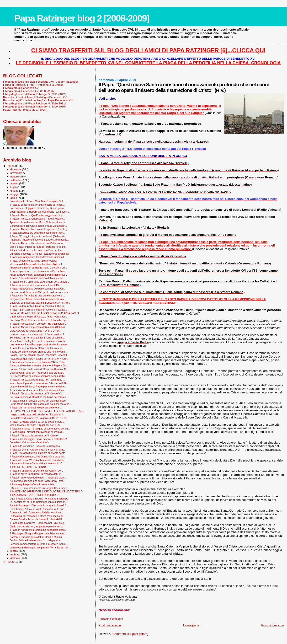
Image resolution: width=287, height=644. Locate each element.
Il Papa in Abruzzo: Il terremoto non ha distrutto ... (37, 380)
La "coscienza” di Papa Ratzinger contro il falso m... (38, 502)
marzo (15, 551)
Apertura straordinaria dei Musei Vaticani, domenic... (39, 222)
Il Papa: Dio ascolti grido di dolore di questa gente (37, 453)
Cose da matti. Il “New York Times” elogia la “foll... (37, 201)
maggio (15, 194)
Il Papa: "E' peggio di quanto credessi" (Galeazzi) (37, 236)
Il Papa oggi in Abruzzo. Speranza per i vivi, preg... (38, 523)
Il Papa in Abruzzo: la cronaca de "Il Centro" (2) (36, 393)
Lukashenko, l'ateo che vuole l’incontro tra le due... (38, 509)
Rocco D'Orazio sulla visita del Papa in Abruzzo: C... (39, 369)
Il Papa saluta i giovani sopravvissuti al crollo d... (37, 432)
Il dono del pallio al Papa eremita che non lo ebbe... (38, 352)
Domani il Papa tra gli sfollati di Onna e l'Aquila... (37, 537)
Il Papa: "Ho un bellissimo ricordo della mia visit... (37, 278)
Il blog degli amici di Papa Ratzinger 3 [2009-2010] (34, 106)
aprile (14, 198)
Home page (191, 625)
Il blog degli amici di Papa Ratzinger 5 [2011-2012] (34, 94)
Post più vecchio (273, 625)
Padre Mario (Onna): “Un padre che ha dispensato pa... (40, 404)
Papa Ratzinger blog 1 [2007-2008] (25, 110)
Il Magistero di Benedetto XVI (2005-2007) (29, 91)
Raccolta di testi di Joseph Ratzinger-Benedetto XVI (35, 97)
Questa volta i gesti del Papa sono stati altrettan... (37, 373)
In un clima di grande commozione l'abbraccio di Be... (39, 383)
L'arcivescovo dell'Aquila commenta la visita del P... (38, 226)
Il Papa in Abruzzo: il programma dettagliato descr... (38, 530)
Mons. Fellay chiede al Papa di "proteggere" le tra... (38, 247)
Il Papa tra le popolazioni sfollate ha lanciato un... (37, 348)
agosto (15, 183)
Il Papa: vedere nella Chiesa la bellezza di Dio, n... (38, 306)
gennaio (16, 558)
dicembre (16, 169)
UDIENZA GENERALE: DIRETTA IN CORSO (35, 331)
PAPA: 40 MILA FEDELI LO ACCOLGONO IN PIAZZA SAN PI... (45, 313)
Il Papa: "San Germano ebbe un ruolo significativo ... (39, 310)
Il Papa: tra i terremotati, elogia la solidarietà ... (36, 408)
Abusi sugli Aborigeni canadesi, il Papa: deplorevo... (39, 275)
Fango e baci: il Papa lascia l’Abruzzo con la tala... (38, 299)
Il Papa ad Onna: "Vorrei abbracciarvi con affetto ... (38, 460)
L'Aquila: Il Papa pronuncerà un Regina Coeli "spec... (39, 488)
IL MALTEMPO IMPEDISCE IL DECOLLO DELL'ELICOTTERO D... (47, 491)
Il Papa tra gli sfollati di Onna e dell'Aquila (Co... (36, 471)
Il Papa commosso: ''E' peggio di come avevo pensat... (40, 429)
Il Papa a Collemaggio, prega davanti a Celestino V (38, 439)
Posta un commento (111, 619)
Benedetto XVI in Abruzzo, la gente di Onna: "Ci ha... (39, 418)
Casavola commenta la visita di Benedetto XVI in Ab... (40, 303)
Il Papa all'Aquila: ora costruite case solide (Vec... (37, 233)
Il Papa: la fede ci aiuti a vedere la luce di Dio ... (36, 285)
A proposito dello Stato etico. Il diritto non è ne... (36, 512)
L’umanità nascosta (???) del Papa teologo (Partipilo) (39, 254)
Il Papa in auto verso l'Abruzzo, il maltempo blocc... (38, 478)
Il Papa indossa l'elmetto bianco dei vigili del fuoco (38, 401)
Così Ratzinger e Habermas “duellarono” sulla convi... (40, 212)
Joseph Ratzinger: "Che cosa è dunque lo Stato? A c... (40, 505)
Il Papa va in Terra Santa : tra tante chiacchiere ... (37, 295)
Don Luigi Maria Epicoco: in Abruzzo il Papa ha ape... (39, 320)
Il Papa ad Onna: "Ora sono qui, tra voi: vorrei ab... (38, 450)
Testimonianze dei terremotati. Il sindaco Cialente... (38, 390)
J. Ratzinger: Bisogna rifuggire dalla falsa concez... (38, 533)
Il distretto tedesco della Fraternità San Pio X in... (37, 250)
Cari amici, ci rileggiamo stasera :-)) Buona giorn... (38, 208)
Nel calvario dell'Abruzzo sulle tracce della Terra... (37, 481)
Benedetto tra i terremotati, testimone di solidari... (37, 338)
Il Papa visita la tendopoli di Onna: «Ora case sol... (38, 456)
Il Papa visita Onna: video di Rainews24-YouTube (37, 362)
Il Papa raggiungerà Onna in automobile (32, 484)
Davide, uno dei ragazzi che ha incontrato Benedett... (39, 355)
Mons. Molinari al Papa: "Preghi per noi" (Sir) (35, 425)
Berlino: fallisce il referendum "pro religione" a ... (36, 540)
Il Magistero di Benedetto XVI (21, 88)
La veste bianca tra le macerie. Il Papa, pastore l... (38, 334)
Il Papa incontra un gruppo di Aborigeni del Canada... (39, 282)
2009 (11, 166)
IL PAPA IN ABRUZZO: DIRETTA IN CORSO (35, 495)
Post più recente (110, 625)
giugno (15, 191)
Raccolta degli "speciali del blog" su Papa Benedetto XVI (38, 100)
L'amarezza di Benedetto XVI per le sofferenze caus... (40, 292)
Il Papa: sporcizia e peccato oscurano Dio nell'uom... (39, 271)
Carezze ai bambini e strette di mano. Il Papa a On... (39, 365)
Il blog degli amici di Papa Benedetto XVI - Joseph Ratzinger (40, 82)
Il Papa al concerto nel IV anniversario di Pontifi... (37, 205)
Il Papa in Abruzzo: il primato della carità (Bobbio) (37, 327)
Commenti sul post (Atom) (130, 634)
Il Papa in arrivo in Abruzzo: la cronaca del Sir (35, 474)
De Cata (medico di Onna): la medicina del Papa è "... (40, 397)
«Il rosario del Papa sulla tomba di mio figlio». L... (37, 264)
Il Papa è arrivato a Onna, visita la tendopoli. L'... (37, 463)
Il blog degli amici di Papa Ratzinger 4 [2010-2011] (34, 103)
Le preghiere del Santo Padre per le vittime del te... (38, 386)
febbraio (16, 554)
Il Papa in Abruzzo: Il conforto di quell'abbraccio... (37, 243)
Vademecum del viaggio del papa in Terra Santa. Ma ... (40, 547)
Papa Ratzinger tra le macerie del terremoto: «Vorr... (39, 359)
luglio (14, 187)
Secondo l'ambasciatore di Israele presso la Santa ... (39, 544)
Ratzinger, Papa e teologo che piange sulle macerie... (40, 240)
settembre (17, 180)
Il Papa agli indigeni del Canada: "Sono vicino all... (38, 257)
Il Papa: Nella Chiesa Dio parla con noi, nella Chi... (38, 289)
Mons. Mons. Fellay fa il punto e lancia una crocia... (38, 341)
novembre (17, 173)
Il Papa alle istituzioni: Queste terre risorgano (35, 446)
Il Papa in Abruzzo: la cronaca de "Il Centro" (34, 435)
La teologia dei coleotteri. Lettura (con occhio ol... (37, 516)
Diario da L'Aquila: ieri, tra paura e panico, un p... (37, 526)
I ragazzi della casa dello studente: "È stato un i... (37, 414)
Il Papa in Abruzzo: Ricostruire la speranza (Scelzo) (38, 229)
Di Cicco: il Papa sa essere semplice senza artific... (38, 376)
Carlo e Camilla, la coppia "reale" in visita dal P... (37, 519)
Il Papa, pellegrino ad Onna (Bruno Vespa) (33, 261)
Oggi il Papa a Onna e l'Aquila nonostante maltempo (39, 499)
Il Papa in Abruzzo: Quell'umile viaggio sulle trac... (37, 215)
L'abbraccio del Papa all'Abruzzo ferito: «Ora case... (39, 317)
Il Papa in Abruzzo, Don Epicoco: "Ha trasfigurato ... (38, 324)
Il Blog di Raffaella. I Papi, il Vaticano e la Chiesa (33, 85)
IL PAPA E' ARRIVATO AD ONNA (28, 467)
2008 (11, 562)
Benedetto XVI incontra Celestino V (29, 442)
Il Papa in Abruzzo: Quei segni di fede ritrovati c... (37, 219)
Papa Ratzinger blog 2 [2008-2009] (82, 18)
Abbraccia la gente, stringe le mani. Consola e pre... (39, 268)
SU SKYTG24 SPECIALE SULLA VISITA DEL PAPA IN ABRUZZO (46, 411)
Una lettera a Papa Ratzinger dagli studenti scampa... (40, 344)
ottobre (15, 177)
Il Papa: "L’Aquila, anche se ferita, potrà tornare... (37, 422)
